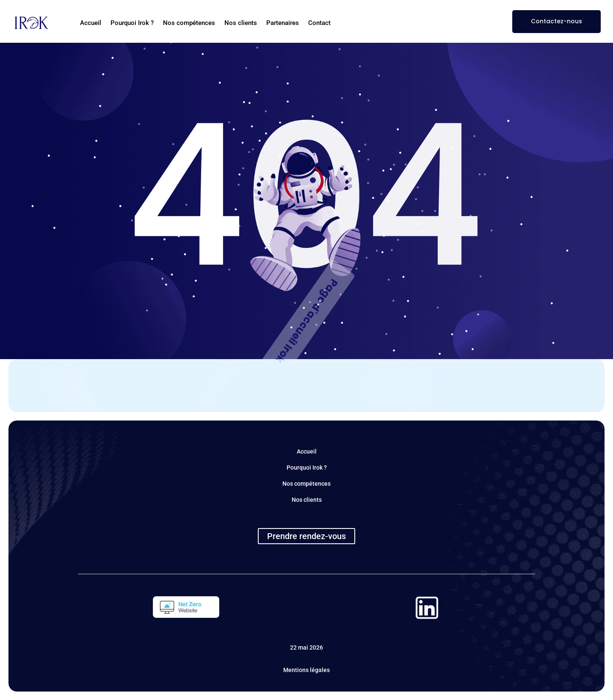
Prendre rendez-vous (306, 536)
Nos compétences (189, 23)
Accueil (91, 23)
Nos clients (241, 23)
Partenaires (283, 23)
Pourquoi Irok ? (132, 23)
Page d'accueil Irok (307, 321)
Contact (319, 23)
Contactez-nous (556, 21)
